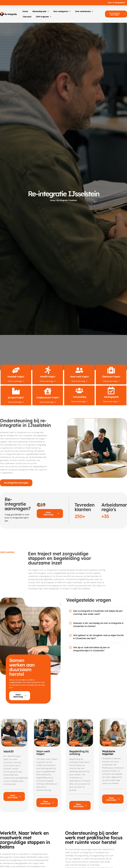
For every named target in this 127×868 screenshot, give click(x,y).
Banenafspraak (41, 11)
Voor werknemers (84, 11)
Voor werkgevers (62, 11)
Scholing (74, 743)
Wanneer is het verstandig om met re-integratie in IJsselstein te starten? (98, 625)
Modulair (107, 743)
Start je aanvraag (16, 381)
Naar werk (42, 743)
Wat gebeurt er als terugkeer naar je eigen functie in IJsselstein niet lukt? (98, 637)
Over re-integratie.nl (116, 3)
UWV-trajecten (44, 17)
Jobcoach (27, 17)
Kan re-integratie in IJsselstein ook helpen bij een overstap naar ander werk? (98, 612)
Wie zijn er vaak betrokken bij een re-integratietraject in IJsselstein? (92, 649)
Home (25, 11)
